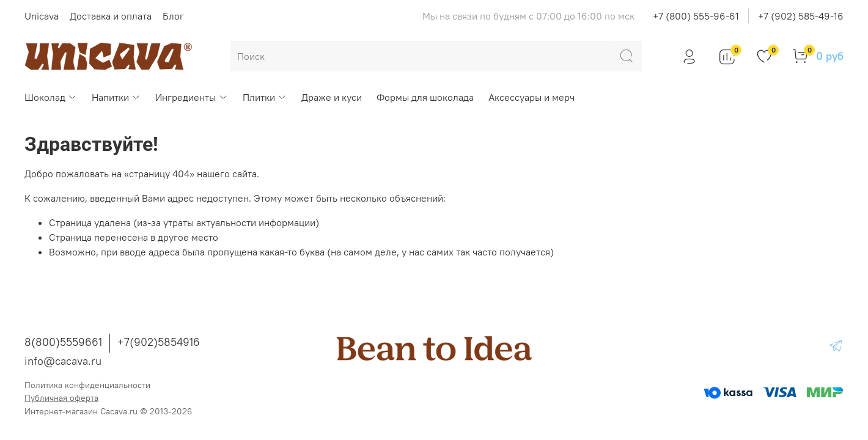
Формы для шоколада (425, 97)
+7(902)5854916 (159, 342)
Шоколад (51, 97)
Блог (173, 16)
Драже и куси (332, 97)
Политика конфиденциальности (87, 385)
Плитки (265, 97)
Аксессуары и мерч (531, 97)
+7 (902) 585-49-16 (801, 16)
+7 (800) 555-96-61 (696, 16)
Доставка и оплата (111, 16)
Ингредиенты (191, 97)
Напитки (116, 97)
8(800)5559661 (63, 342)
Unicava (42, 16)
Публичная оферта (61, 398)
